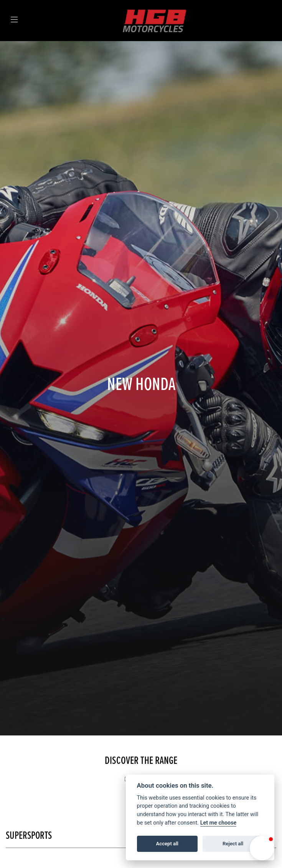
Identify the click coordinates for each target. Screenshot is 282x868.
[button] (262, 848)
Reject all (233, 844)
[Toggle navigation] (14, 21)
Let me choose (219, 823)
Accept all (167, 844)
